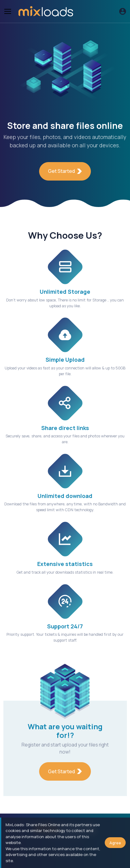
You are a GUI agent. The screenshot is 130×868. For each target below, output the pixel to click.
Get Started (65, 171)
